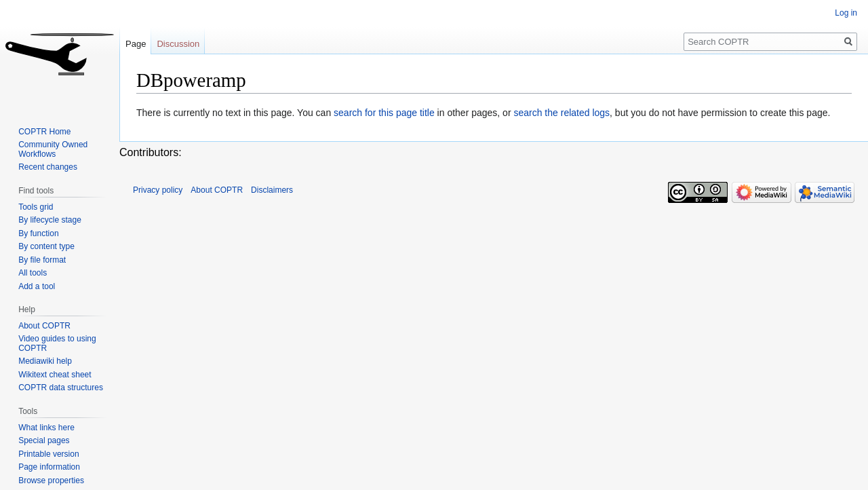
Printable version (48, 454)
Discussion (178, 44)
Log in (846, 13)
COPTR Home (44, 132)
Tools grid (36, 207)
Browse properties (51, 480)
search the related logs (561, 113)
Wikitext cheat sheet (55, 375)
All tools (33, 273)
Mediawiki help (45, 361)
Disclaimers (272, 190)
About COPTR (44, 326)
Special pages (44, 440)
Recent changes (48, 167)
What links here (46, 428)
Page (136, 44)
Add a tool (37, 286)
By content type (46, 246)
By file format (42, 260)
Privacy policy (158, 190)
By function (38, 233)
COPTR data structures (61, 388)
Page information (49, 467)
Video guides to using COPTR (57, 343)
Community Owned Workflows (53, 149)
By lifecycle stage (50, 220)
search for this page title (384, 113)
